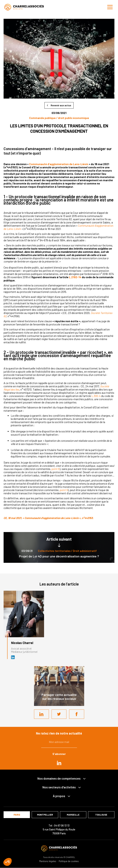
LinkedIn (41, 714)
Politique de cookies (69, 861)
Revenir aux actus (61, 105)
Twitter (59, 714)
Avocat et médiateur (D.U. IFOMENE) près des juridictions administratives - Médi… (13, 657)
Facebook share (77, 714)
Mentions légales (48, 861)
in (59, 763)
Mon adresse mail (59, 742)
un (12, 164)
